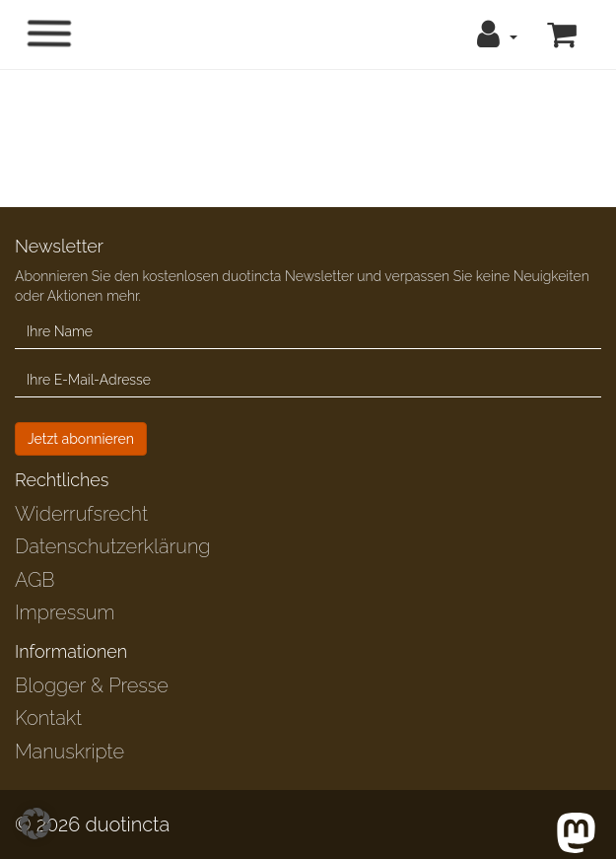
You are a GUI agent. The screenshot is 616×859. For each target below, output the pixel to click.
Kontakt (48, 718)
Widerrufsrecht (81, 514)
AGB (35, 580)
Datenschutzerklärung (112, 546)
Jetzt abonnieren (81, 439)
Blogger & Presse (92, 685)
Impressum (65, 612)
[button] (497, 35)
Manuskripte (69, 752)
